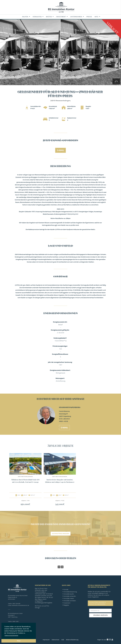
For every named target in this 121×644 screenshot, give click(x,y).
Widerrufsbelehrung (72, 640)
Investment (61, 17)
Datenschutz (55, 640)
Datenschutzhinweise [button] (11, 635)
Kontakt (66, 589)
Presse (89, 17)
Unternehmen (76, 17)
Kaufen (25, 17)
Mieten (49, 17)
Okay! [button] (19, 641)
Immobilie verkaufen (70, 596)
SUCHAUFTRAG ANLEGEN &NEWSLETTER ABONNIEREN (97, 603)
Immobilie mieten (69, 598)
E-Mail (61, 150)
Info (96, 17)
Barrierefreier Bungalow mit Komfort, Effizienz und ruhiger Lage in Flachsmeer (60, 481)
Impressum (46, 640)
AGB (63, 640)
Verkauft (113, 28)
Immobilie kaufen (69, 594)
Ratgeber (66, 605)
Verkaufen (37, 17)
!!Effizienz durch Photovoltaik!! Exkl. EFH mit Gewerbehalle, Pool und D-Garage (25, 481)
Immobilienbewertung (70, 592)
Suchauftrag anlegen (61, 534)
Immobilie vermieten (70, 601)
